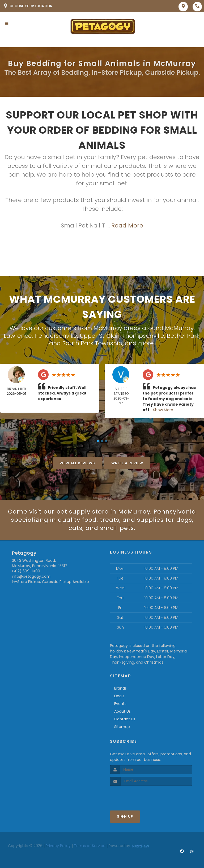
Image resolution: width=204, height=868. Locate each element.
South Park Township (92, 343)
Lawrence (18, 336)
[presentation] (138, 796)
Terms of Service (90, 846)
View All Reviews (77, 463)
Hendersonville (56, 336)
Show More (163, 410)
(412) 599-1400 (26, 571)
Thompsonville (143, 336)
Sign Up (125, 816)
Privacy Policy (58, 846)
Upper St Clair (100, 336)
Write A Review (127, 463)
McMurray (179, 328)
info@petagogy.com (31, 576)
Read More (127, 225)
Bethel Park (183, 336)
